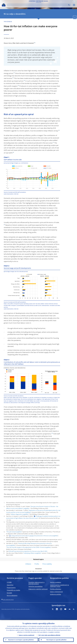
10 (52, 433)
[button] (74, 2)
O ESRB (9, 582)
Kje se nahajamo (12, 595)
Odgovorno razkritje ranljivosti (38, 589)
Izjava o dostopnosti (56, 592)
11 (47, 479)
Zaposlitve (10, 585)
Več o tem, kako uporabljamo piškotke (49, 635)
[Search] (38, 5)
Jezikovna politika (56, 594)
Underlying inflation (29, 553)
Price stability (47, 564)
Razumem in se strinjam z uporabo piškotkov (21, 640)
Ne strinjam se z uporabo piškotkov (56, 640)
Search (69, 5)
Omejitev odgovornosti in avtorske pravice (36, 583)
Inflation (28, 564)
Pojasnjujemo (11, 588)
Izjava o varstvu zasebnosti (26, 635)
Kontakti (9, 593)
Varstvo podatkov (56, 582)
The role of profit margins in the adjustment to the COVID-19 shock (26, 547)
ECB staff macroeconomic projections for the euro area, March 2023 (28, 551)
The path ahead (11, 532)
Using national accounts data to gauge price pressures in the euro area (32, 536)
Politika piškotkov (56, 589)
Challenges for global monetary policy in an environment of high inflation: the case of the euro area (33, 517)
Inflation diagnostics (16, 514)
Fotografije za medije (13, 590)
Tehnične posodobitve (35, 586)
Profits (37, 564)
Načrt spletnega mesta (8, 600)
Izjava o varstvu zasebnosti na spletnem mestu (59, 586)
